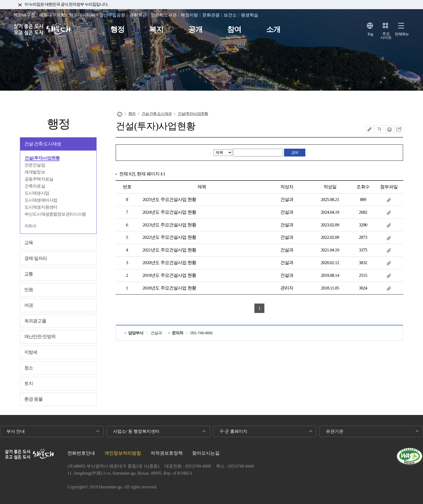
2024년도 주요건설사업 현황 (169, 212)
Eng (370, 34)
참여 (234, 30)
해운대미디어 (82, 15)
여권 (29, 305)
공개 (195, 30)
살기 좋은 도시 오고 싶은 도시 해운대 (42, 30)
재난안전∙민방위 (40, 337)
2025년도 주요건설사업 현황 (169, 200)
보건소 (230, 15)
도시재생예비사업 (41, 200)
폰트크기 (379, 129)
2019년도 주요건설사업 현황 (169, 275)
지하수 (31, 226)
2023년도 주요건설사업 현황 (169, 225)
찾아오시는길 (206, 453)
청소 (29, 368)
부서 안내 (16, 431)
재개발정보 (35, 172)
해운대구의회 (52, 15)
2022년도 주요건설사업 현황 (169, 237)
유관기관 (335, 431)
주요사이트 (386, 36)
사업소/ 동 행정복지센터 (136, 431)
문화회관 (138, 15)
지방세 (31, 352)
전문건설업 (35, 165)
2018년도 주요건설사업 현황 (169, 288)
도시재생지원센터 (41, 207)
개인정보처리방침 (123, 453)
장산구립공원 (112, 15)
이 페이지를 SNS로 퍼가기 (399, 129)
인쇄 (389, 129)
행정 (117, 30)
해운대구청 (24, 15)
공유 (369, 129)
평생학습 (250, 15)
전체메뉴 (402, 34)
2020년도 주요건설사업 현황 (169, 263)
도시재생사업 (37, 193)
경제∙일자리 (36, 258)
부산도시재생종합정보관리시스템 (55, 214)
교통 (29, 274)
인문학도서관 (164, 15)
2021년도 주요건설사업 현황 (169, 250)
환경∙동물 (33, 399)
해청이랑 (189, 15)
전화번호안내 (81, 453)
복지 (156, 30)
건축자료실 (35, 186)
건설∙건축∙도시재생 (43, 144)
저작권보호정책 (167, 453)
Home (120, 114)
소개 (273, 30)
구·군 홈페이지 (233, 431)
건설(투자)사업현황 (42, 158)
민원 (29, 290)
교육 (29, 243)
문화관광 (211, 15)
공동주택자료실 (39, 179)
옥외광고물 (35, 321)
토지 (29, 384)
